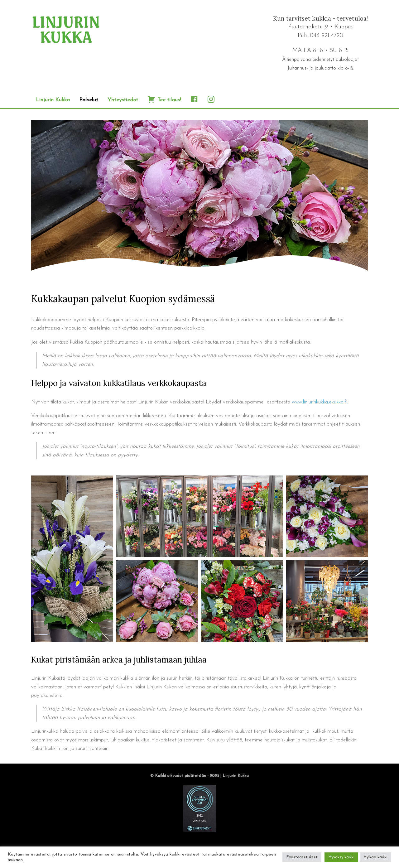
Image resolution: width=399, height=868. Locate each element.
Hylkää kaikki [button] (375, 857)
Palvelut (89, 100)
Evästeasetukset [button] (302, 857)
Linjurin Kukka (53, 100)
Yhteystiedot (123, 100)
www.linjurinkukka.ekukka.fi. (320, 402)
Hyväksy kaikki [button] (341, 857)
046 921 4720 (327, 36)
